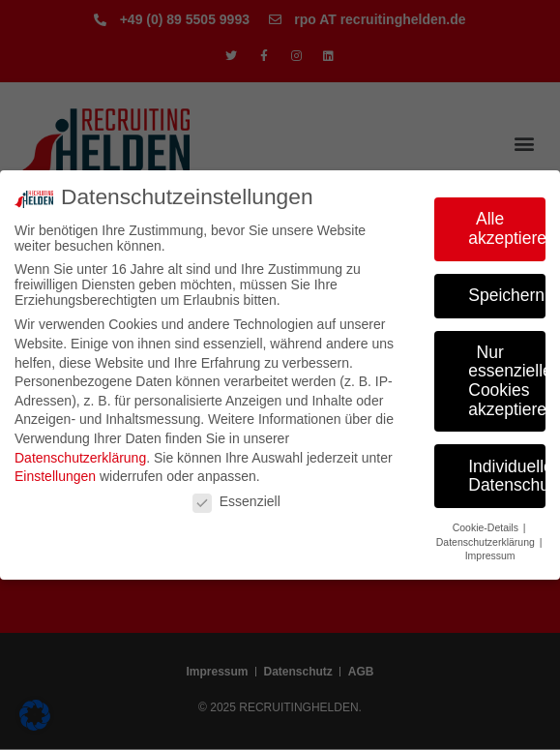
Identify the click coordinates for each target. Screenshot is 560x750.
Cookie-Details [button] (487, 527)
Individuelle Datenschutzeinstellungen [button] (507, 476)
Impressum (490, 555)
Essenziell (236, 501)
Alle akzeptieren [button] (507, 228)
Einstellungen (55, 476)
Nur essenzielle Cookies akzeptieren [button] (507, 381)
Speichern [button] (506, 295)
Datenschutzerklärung (80, 458)
